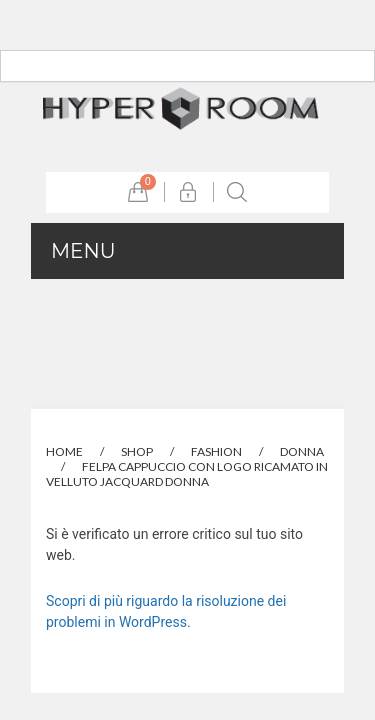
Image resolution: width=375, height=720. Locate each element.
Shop (137, 451)
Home (64, 451)
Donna (302, 451)
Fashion (216, 451)
